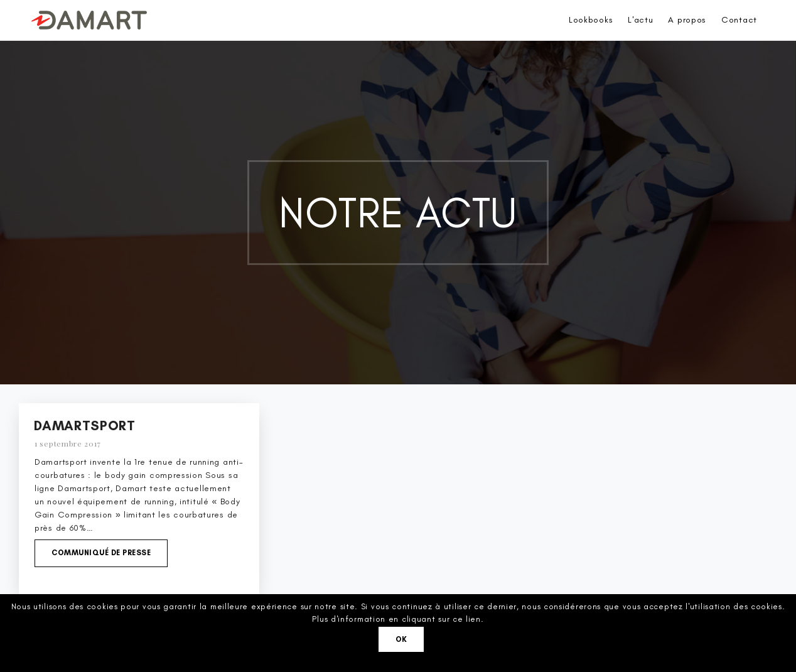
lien (473, 619)
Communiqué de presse (101, 553)
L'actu (640, 20)
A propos (687, 20)
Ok (401, 639)
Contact (739, 20)
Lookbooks (591, 20)
